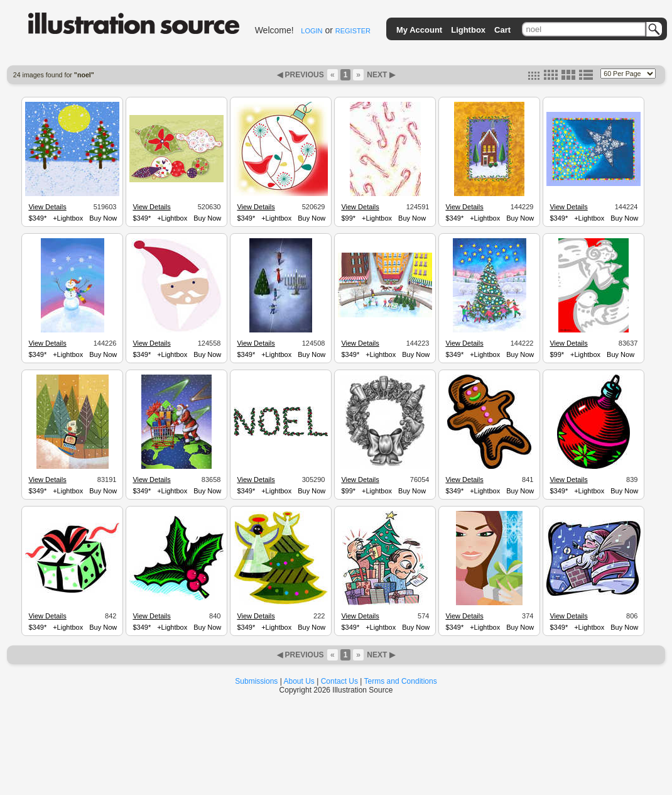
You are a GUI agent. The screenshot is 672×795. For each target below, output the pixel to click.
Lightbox (468, 30)
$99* (348, 218)
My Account (419, 30)
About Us (299, 681)
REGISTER (353, 31)
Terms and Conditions (401, 681)
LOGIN (312, 31)
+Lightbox (68, 218)
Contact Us (339, 681)
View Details (47, 207)
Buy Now (103, 218)
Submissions (256, 681)
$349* (37, 218)
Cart (502, 30)
